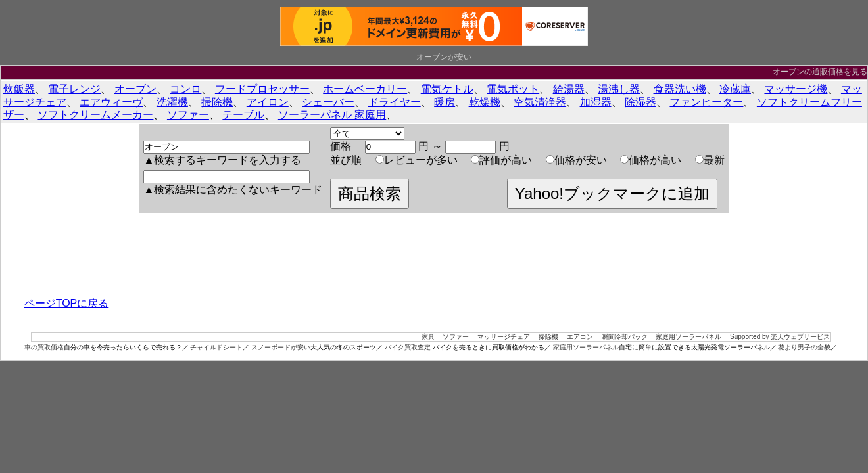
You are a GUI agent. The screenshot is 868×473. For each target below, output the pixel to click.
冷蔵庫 (735, 89)
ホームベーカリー (365, 89)
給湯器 (569, 89)
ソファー (188, 115)
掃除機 (217, 102)
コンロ (185, 89)
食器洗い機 (680, 89)
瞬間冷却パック (625, 337)
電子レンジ (74, 89)
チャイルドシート (216, 347)
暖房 (445, 102)
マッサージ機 (796, 89)
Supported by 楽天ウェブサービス (780, 337)
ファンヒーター (706, 102)
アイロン (268, 102)
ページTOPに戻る (67, 303)
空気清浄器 (540, 102)
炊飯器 (19, 89)
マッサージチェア (504, 337)
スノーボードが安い (281, 347)
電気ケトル (447, 89)
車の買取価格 (44, 347)
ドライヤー (395, 102)
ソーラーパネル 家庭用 (332, 115)
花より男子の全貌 (804, 347)
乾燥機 (485, 102)
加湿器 (596, 102)
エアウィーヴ (111, 102)
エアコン (580, 337)
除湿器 (640, 102)
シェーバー (328, 102)
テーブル (243, 115)
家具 (428, 337)
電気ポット (513, 89)
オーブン (135, 89)
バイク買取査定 (408, 347)
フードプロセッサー (262, 89)
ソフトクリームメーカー (95, 115)
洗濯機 (172, 102)
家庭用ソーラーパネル (688, 337)
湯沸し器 (619, 89)
